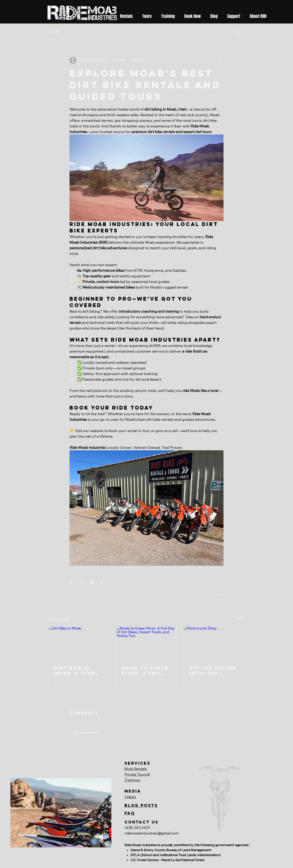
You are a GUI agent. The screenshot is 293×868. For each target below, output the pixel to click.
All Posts (55, 32)
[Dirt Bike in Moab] (79, 643)
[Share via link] (102, 582)
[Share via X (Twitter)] (82, 582)
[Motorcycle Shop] (214, 643)
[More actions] (221, 60)
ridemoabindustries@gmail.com (152, 833)
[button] (234, 14)
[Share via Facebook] (71, 582)
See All (240, 619)
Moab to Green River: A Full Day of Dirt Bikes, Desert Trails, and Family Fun (145, 670)
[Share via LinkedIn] (92, 582)
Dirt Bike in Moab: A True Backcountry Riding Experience (75, 670)
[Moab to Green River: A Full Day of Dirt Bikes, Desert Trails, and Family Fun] (147, 643)
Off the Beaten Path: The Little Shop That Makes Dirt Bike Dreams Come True (213, 670)
